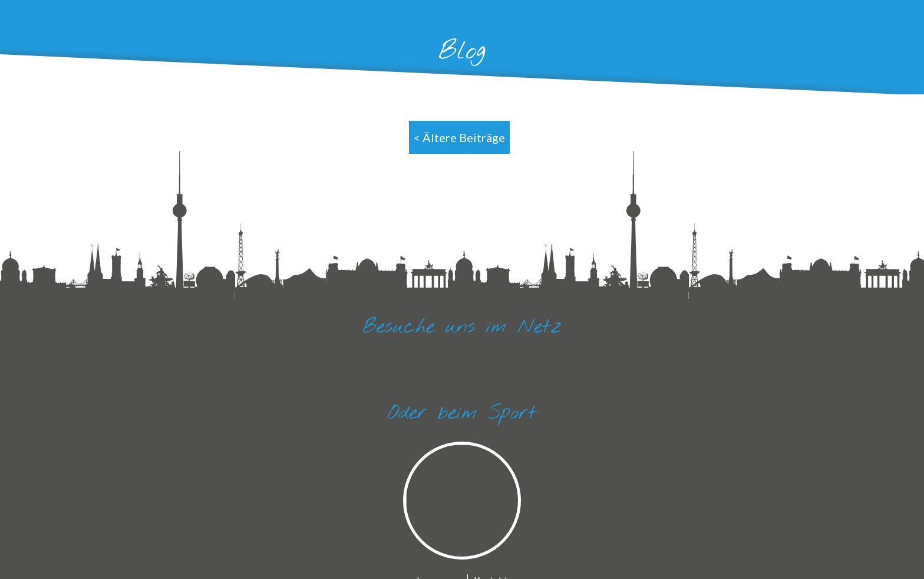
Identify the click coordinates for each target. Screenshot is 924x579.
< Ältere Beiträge (459, 137)
